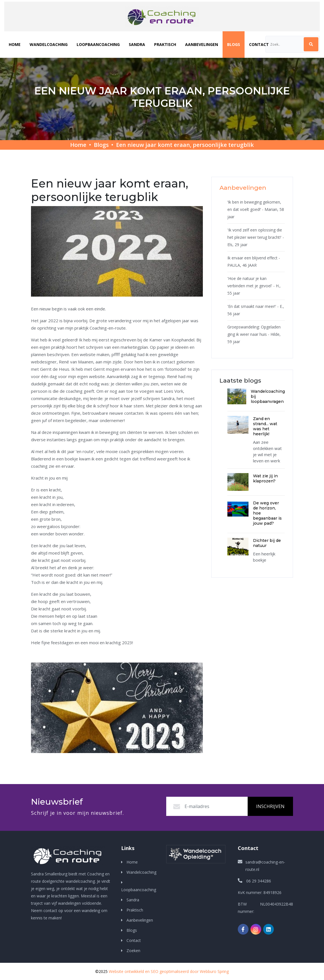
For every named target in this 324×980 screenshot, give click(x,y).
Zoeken (133, 951)
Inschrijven (270, 806)
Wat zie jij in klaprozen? (265, 478)
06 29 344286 (259, 881)
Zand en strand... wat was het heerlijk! (265, 426)
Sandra (137, 44)
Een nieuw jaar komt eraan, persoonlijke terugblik (185, 145)
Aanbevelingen (202, 44)
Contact (259, 44)
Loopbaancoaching (98, 44)
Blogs (234, 44)
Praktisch (165, 44)
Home (15, 44)
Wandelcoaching (49, 44)
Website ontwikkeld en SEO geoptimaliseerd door (169, 971)
